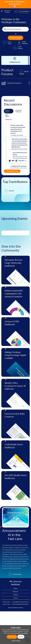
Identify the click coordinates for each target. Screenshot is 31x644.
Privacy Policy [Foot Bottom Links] (6, 602)
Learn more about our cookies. (19, 633)
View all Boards (24, 73)
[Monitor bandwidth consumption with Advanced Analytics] (15, 301)
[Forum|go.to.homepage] (7, 11)
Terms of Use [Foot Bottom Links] (6, 604)
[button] (16, 641)
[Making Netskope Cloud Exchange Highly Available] (15, 362)
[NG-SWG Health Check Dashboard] (15, 485)
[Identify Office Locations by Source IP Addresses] (15, 393)
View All (11, 191)
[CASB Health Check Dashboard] (15, 455)
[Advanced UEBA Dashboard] (15, 332)
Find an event (17, 574)
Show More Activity (12, 171)
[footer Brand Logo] (15, 585)
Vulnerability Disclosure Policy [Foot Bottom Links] (20, 602)
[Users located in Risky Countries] (15, 424)
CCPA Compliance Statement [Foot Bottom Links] (20, 604)
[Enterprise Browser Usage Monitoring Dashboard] (15, 270)
